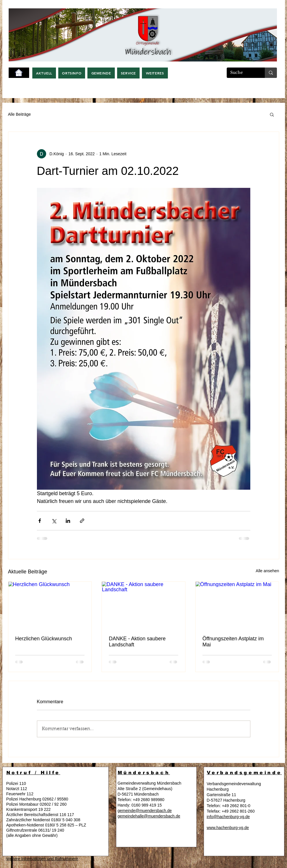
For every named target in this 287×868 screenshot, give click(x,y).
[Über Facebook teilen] (40, 521)
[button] (44, 73)
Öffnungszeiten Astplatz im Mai (233, 642)
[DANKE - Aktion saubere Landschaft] (143, 605)
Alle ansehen (268, 571)
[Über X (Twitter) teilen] (54, 521)
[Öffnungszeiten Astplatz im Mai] (237, 605)
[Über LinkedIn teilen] (68, 521)
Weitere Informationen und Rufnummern (42, 859)
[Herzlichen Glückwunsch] (50, 605)
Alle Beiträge (19, 114)
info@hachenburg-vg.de (228, 817)
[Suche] (241, 73)
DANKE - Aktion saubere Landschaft (137, 642)
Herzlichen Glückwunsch (44, 639)
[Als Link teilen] (82, 521)
